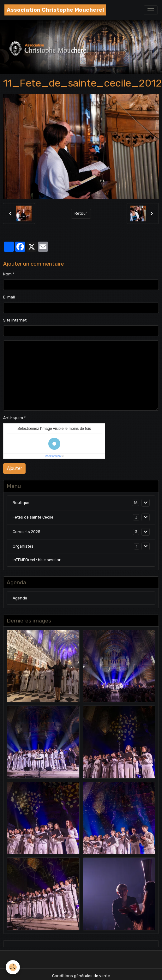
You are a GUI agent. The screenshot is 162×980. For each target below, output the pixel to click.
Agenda (20, 598)
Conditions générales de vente (81, 976)
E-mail (9, 297)
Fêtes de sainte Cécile (33, 517)
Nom (7, 274)
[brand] (55, 10)
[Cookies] (13, 967)
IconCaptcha (53, 456)
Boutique (21, 503)
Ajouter (15, 469)
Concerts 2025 (27, 532)
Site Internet (15, 320)
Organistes (23, 546)
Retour (81, 213)
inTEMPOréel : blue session (37, 560)
